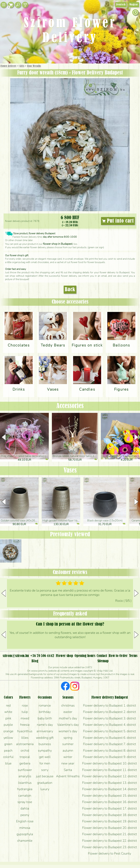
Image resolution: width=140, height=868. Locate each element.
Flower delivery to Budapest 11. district (109, 770)
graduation (45, 783)
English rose (25, 821)
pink (8, 718)
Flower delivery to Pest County (109, 853)
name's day (45, 725)
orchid (25, 751)
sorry (45, 770)
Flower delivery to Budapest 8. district (109, 751)
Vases (70, 471)
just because (45, 776)
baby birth (45, 718)
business (45, 744)
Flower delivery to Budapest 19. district (109, 821)
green (8, 744)
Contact (102, 656)
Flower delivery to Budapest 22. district (109, 841)
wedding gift (45, 738)
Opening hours (85, 656)
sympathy (45, 751)
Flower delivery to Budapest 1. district (109, 705)
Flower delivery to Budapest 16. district (109, 802)
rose (25, 705)
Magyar (134, 5)
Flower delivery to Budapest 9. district (109, 757)
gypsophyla (25, 834)
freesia (25, 725)
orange (8, 731)
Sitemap (103, 661)
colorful (8, 757)
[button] (136, 437)
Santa (68, 770)
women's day (68, 731)
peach (8, 751)
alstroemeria (25, 744)
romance (45, 705)
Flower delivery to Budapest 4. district (109, 725)
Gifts (22, 66)
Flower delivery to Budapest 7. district (109, 744)
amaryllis (25, 776)
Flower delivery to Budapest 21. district (109, 834)
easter (68, 712)
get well (45, 757)
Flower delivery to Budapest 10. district (109, 763)
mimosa (25, 828)
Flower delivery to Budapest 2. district (109, 712)
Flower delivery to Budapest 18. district (109, 815)
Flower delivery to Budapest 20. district (109, 828)
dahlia (25, 808)
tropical (25, 757)
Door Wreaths (34, 66)
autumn (68, 751)
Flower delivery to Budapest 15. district (109, 796)
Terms (133, 656)
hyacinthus (25, 731)
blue (8, 763)
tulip (25, 712)
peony (25, 815)
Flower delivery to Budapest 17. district (109, 808)
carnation (25, 796)
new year (68, 763)
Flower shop (64, 656)
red (8, 705)
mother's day (68, 718)
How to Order (118, 656)
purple (8, 725)
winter (68, 757)
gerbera (25, 763)
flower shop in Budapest (58, 244)
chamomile (25, 841)
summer (68, 744)
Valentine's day (68, 725)
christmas (68, 705)
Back (70, 290)
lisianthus (25, 783)
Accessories (70, 406)
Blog (35, 661)
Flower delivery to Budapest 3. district (109, 718)
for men (45, 763)
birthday (45, 712)
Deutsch (121, 5)
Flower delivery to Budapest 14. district (109, 789)
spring (68, 738)
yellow (8, 738)
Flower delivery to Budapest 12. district (109, 776)
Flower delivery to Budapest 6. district (109, 738)
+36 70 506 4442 (42, 656)
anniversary (45, 731)
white (8, 712)
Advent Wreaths (68, 776)
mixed (25, 718)
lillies (25, 738)
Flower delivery (8, 66)
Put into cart (118, 221)
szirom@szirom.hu (16, 656)
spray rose (25, 802)
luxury (45, 789)
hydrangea (25, 789)
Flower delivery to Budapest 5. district (109, 731)
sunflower (25, 770)
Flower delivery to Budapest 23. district (109, 847)
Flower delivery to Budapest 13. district (109, 783)
